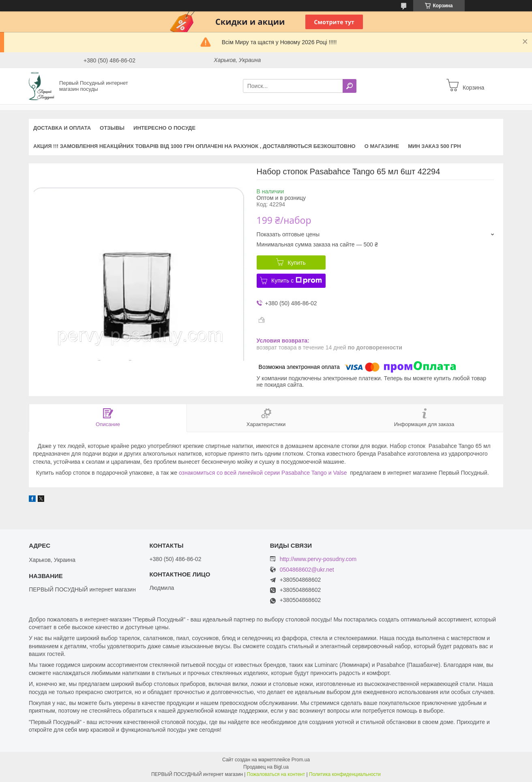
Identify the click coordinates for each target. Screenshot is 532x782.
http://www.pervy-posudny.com (318, 559)
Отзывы (112, 128)
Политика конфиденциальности (345, 774)
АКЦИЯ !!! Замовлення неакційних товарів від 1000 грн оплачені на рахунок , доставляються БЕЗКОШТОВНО (194, 146)
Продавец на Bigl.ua (266, 767)
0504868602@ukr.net (307, 570)
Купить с (297, 281)
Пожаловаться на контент (276, 774)
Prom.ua (301, 760)
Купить (296, 263)
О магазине (382, 146)
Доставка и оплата (62, 128)
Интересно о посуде (164, 128)
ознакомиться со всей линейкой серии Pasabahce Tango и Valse (263, 473)
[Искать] (350, 86)
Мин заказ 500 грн (434, 146)
